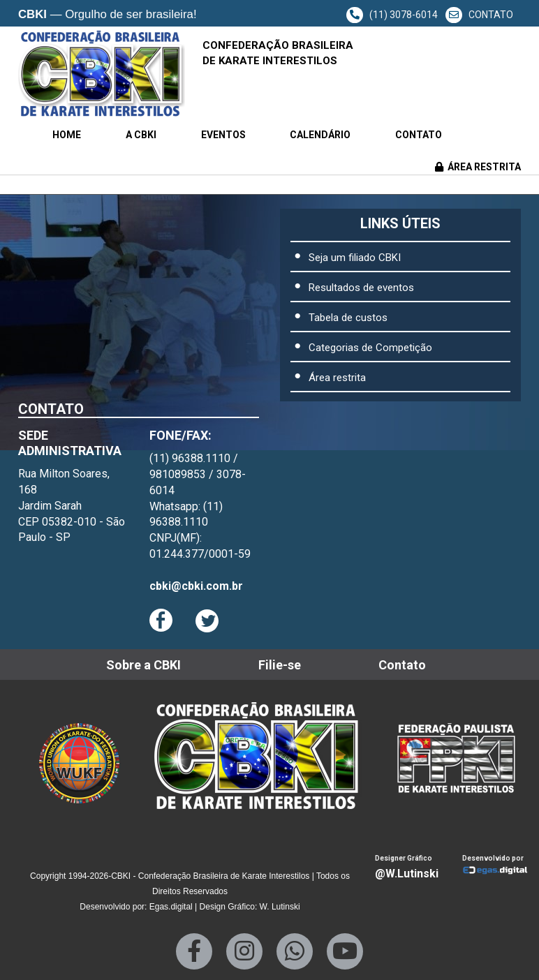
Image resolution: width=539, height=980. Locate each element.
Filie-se (280, 665)
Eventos (223, 135)
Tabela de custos (348, 318)
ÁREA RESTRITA (478, 167)
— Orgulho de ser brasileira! (108, 15)
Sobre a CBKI (143, 665)
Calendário (320, 135)
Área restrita (337, 378)
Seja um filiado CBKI (355, 258)
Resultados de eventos (361, 288)
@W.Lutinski (407, 874)
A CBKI (141, 135)
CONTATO (479, 15)
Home (67, 135)
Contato (419, 135)
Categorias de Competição (370, 348)
